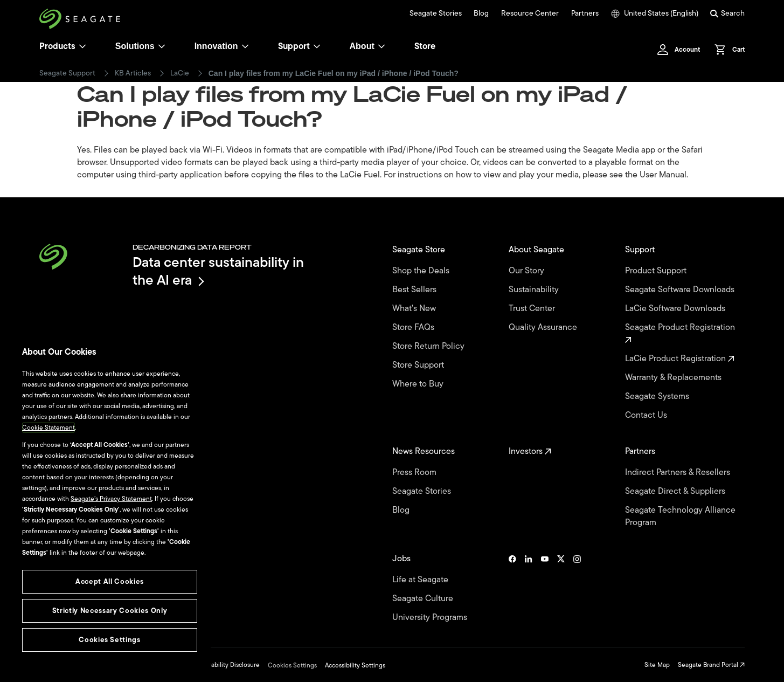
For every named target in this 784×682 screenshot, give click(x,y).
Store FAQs (414, 328)
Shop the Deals (423, 271)
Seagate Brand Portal (711, 665)
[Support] (317, 46)
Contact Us (647, 415)
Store (425, 46)
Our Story (528, 271)
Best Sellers (415, 290)
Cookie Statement (48, 428)
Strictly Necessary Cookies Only (110, 611)
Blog (481, 13)
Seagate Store (420, 250)
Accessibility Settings (355, 665)
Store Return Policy (429, 346)
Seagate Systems (658, 397)
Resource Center (530, 13)
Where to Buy (419, 384)
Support (294, 46)
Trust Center (533, 309)
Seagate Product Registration (681, 332)
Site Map (657, 665)
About (367, 46)
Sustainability (535, 290)
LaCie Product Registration (680, 359)
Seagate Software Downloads (681, 290)
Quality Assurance (544, 328)
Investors (530, 452)
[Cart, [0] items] (727, 50)
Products (57, 46)
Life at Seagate (421, 580)
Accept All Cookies (110, 581)
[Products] (82, 46)
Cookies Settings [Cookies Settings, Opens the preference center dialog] (110, 640)
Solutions (140, 46)
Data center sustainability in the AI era (218, 271)
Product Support (657, 271)
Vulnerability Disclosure (226, 665)
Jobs (403, 559)
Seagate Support (67, 73)
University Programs (431, 618)
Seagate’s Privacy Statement (111, 499)
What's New (415, 309)
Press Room (415, 473)
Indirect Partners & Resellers (679, 473)
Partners (585, 13)
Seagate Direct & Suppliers (676, 491)
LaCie (180, 73)
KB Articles (133, 73)
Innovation (222, 46)
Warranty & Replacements (674, 378)
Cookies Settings (292, 665)
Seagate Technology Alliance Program (680, 516)
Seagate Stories (436, 13)
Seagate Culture (424, 599)
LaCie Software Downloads (676, 309)
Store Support (419, 365)
